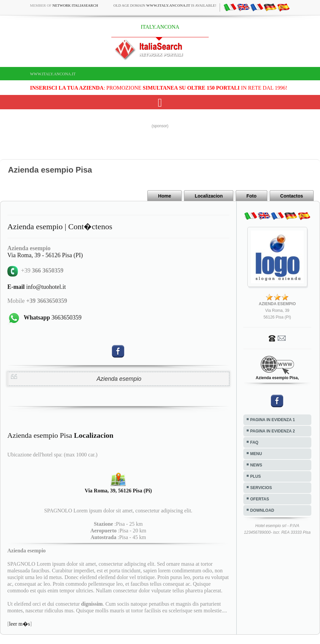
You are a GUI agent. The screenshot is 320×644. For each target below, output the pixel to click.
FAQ (254, 442)
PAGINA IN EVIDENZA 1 (273, 420)
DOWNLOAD (262, 510)
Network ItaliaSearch (75, 5)
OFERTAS (260, 499)
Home (164, 196)
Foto (251, 196)
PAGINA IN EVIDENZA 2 (273, 431)
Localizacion (209, 196)
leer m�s (19, 624)
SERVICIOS (261, 488)
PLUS (256, 476)
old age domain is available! (165, 5)
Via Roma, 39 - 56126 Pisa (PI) (45, 255)
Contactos (292, 196)
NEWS (256, 465)
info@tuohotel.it (37, 287)
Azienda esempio (119, 379)
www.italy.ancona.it (53, 74)
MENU (256, 454)
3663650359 (53, 318)
